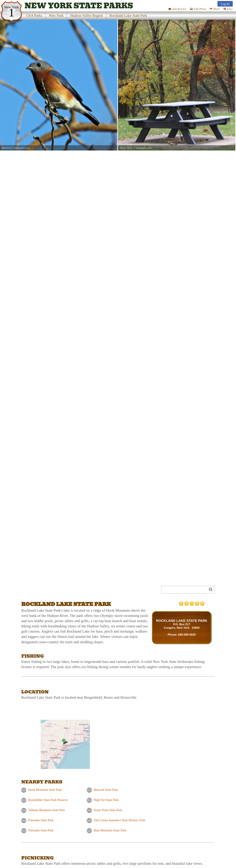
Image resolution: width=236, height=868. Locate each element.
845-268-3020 (187, 635)
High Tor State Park (106, 800)
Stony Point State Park (108, 810)
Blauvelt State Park (106, 790)
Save (228, 9)
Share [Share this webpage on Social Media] (215, 9)
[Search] (186, 590)
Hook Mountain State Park (45, 790)
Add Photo (198, 9)
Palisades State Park (41, 820)
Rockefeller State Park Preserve (48, 800)
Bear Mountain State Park (110, 830)
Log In (225, 4)
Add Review (178, 9)
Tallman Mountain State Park (47, 810)
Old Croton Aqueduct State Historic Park (119, 820)
